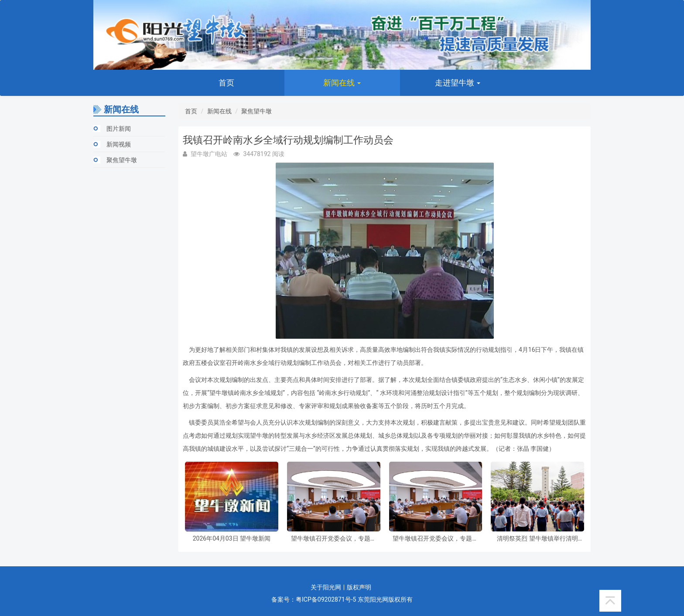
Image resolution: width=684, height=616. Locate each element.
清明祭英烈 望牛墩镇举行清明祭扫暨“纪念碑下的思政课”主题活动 (537, 539)
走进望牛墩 (458, 83)
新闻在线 (342, 83)
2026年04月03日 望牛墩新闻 (232, 539)
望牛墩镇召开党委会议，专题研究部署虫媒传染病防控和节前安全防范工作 (334, 539)
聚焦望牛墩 (122, 160)
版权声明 (359, 587)
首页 (226, 83)
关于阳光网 (326, 587)
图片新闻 (119, 129)
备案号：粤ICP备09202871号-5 (314, 599)
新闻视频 (119, 144)
